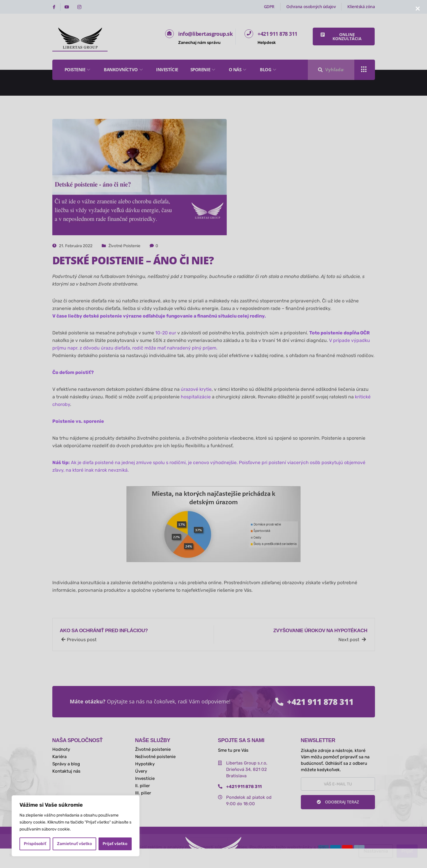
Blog (269, 69)
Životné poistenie (124, 246)
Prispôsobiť (35, 844)
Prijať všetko (115, 844)
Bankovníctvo (124, 69)
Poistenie (78, 69)
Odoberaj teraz (338, 802)
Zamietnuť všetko (74, 844)
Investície (167, 69)
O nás (238, 69)
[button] (344, 36)
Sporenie (203, 69)
